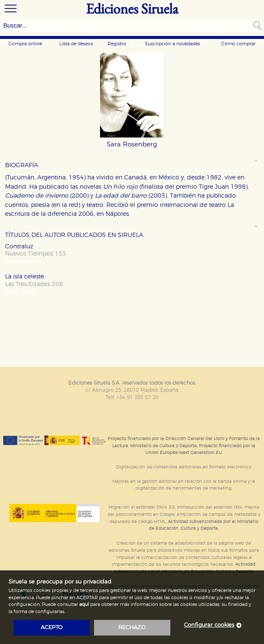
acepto (52, 628)
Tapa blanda (23, 261)
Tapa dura (20, 291)
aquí (84, 604)
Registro (117, 44)
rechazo (132, 628)
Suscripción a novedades (172, 44)
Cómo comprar (238, 44)
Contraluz (19, 246)
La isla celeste (25, 277)
